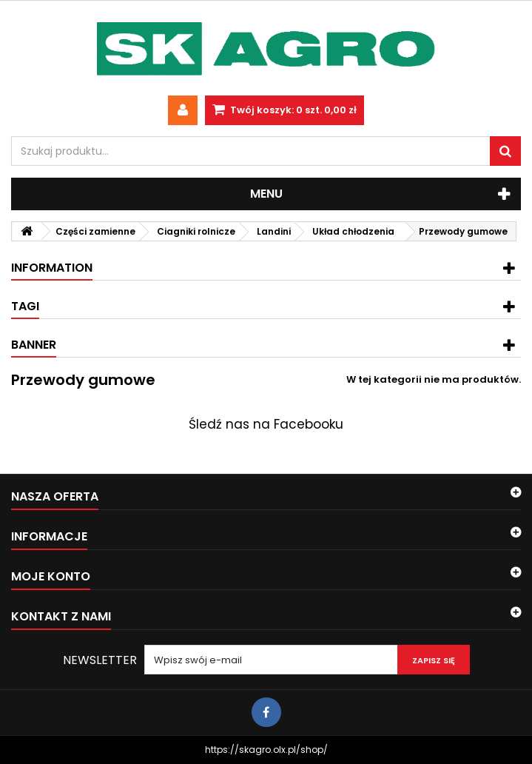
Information (52, 268)
